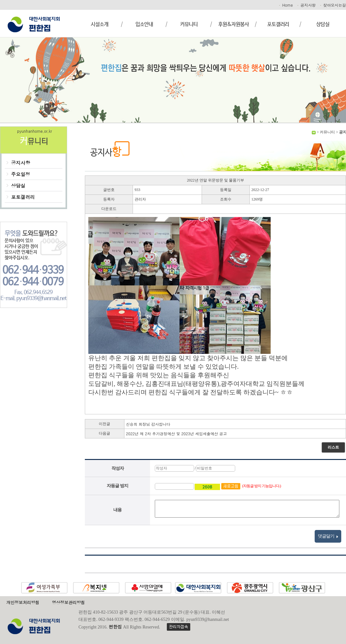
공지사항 (306, 5)
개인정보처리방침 (23, 602)
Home (286, 5)
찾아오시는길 (333, 5)
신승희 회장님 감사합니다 (148, 424)
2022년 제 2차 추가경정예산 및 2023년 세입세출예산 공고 (176, 434)
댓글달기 (328, 536)
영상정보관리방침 (68, 602)
